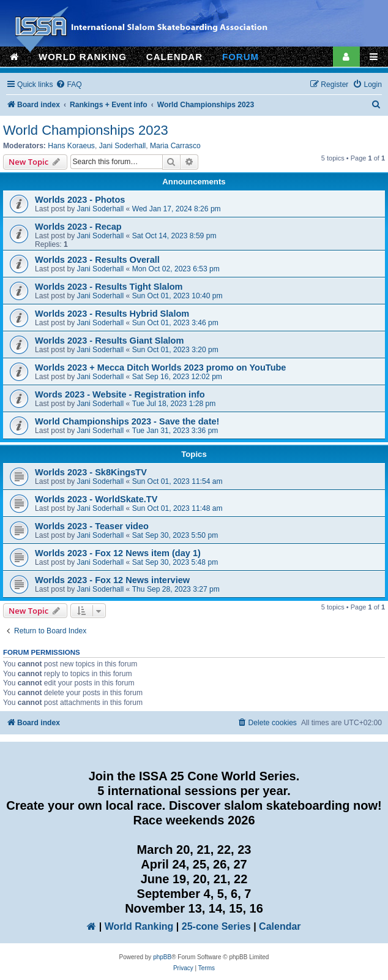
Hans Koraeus (71, 146)
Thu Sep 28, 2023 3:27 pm (176, 589)
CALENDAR (174, 57)
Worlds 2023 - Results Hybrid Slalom (112, 314)
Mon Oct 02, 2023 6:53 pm (176, 269)
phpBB (162, 957)
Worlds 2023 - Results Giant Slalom (109, 341)
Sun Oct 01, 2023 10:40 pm (177, 296)
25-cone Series (216, 926)
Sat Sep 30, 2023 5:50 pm (175, 535)
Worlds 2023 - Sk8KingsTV (91, 472)
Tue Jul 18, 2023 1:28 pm (174, 404)
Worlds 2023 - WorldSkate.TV (96, 499)
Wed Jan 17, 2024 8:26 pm (177, 209)
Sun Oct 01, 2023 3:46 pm (175, 323)
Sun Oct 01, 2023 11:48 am (177, 508)
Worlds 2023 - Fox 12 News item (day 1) (118, 553)
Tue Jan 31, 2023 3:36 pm (175, 431)
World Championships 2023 (86, 130)
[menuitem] (69, 85)
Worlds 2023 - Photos (80, 200)
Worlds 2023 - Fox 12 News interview (112, 580)
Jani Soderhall (123, 146)
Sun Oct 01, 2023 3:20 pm (175, 350)
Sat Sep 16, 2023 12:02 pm (177, 377)
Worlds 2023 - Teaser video (92, 526)
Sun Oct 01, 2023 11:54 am (177, 481)
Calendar (280, 926)
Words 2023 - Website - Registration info (120, 394)
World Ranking (139, 926)
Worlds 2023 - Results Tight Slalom (109, 287)
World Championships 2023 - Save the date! (127, 421)
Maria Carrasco (175, 146)
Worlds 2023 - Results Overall (97, 260)
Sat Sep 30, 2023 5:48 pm (175, 562)
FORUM (241, 57)
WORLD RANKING (83, 57)
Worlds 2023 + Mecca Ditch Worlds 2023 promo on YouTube (160, 367)
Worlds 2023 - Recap (78, 227)
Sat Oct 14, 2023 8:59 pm (174, 236)
